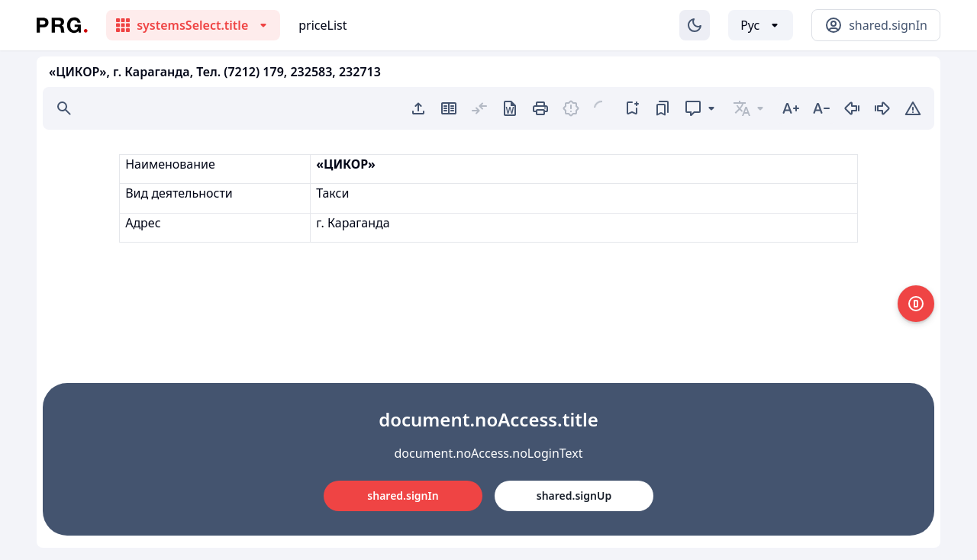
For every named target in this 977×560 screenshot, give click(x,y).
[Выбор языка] (761, 25)
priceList (322, 25)
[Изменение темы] (695, 25)
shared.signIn (403, 496)
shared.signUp (574, 496)
